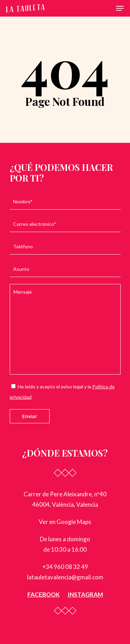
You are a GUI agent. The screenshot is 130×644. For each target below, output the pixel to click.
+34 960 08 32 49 (65, 567)
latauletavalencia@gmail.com (65, 577)
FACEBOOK (44, 594)
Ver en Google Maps (65, 522)
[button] (115, 629)
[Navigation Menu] (120, 8)
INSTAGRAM (85, 594)
